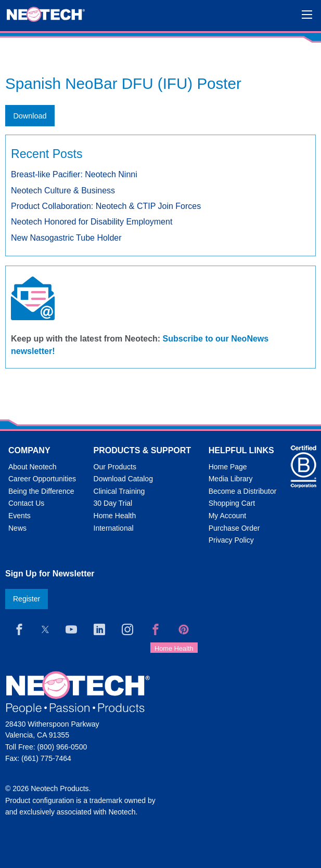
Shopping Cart (232, 503)
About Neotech (33, 467)
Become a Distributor (243, 491)
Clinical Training (119, 491)
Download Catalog (123, 479)
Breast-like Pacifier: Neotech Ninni (74, 174)
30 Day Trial (113, 503)
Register (27, 599)
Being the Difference (41, 491)
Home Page (228, 467)
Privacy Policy (231, 540)
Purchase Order (234, 528)
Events (20, 516)
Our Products (115, 467)
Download (30, 116)
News (17, 528)
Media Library (231, 479)
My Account (227, 516)
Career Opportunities (42, 479)
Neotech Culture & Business (63, 190)
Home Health (115, 516)
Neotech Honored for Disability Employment (92, 222)
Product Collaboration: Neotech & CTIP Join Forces (106, 206)
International (114, 528)
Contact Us (26, 503)
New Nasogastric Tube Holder (66, 238)
